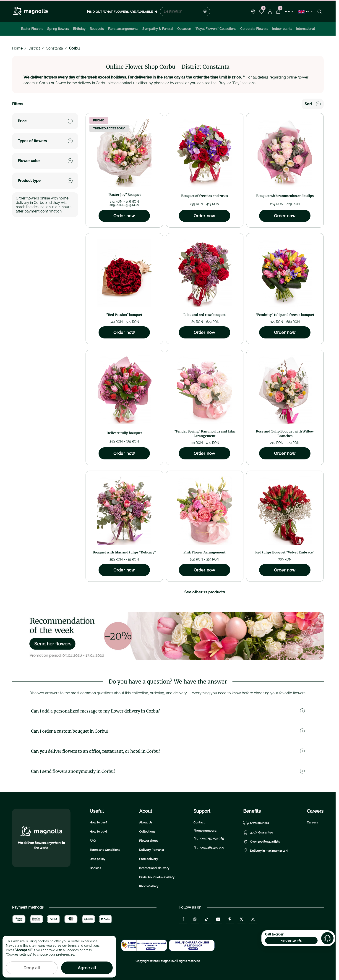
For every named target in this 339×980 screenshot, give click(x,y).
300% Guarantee (258, 833)
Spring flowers (58, 29)
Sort (313, 104)
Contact (199, 822)
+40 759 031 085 (291, 941)
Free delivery (149, 859)
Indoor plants (282, 29)
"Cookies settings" (19, 954)
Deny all (32, 968)
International (305, 29)
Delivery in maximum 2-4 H (265, 851)
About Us (146, 822)
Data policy (97, 859)
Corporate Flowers (254, 29)
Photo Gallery (149, 886)
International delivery (154, 868)
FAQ (93, 841)
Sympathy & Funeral (158, 29)
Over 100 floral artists (261, 842)
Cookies (95, 868)
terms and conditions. (84, 946)
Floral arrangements (123, 29)
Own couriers (256, 823)
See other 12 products (205, 592)
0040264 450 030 (209, 848)
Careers (312, 822)
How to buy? (98, 832)
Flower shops (149, 841)
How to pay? (98, 822)
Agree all (87, 968)
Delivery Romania (151, 850)
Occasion (184, 29)
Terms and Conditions (105, 850)
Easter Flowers (32, 29)
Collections (147, 832)
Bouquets (97, 29)
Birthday (79, 29)
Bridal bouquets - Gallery (157, 877)
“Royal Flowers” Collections (216, 29)
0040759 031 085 (209, 839)
